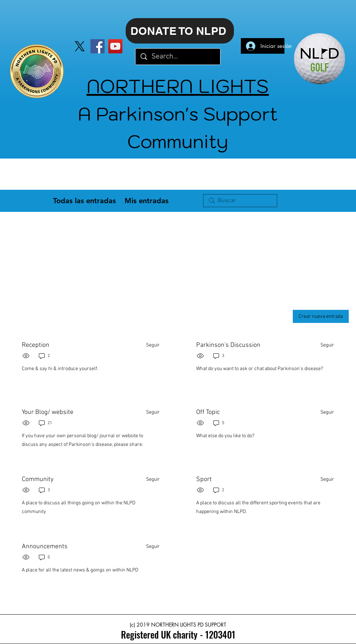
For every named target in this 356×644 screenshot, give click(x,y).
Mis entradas (147, 201)
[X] (80, 46)
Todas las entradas (84, 201)
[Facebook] (98, 46)
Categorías (26, 201)
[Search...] (178, 57)
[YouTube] (115, 46)
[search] (240, 201)
